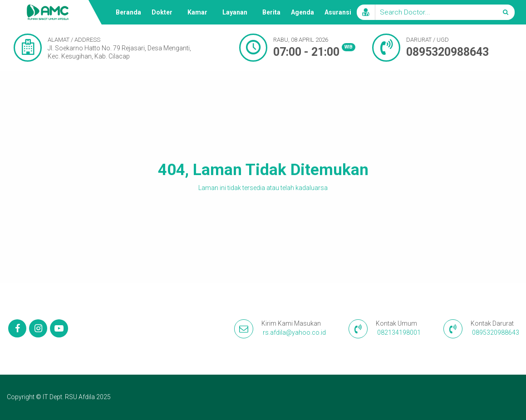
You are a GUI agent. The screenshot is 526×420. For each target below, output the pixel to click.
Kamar (197, 12)
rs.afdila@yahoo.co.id (294, 332)
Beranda (128, 12)
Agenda (302, 12)
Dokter (162, 12)
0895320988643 (447, 52)
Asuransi (338, 12)
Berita (271, 12)
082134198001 (399, 332)
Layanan (235, 12)
